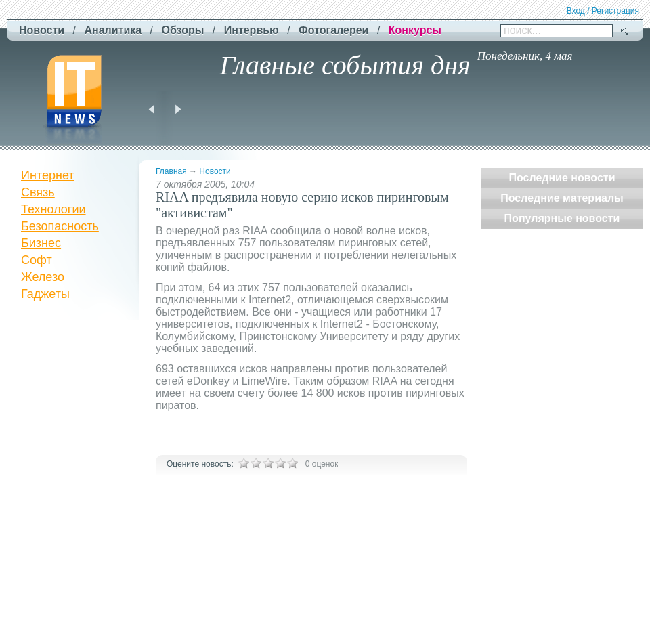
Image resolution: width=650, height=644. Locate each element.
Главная (171, 171)
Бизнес (41, 243)
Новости (215, 171)
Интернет (48, 175)
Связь (38, 192)
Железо (43, 277)
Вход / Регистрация (603, 11)
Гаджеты (45, 294)
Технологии (53, 209)
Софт (37, 260)
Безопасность (60, 226)
